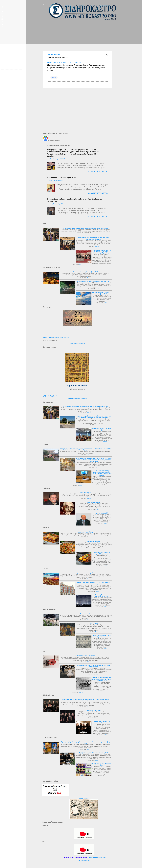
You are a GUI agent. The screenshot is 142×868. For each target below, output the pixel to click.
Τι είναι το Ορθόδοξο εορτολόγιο (53, 397)
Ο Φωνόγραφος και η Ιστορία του (86, 656)
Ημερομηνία (73, 344)
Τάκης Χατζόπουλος (85, 493)
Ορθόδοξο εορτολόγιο (50, 395)
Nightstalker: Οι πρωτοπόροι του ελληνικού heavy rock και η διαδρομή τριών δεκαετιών (85, 700)
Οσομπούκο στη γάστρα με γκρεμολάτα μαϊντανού (102, 553)
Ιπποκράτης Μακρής (94, 502)
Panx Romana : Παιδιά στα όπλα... (102, 722)
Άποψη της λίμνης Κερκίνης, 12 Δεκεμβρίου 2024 (102, 293)
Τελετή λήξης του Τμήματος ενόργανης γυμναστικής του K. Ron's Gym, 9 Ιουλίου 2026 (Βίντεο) (85, 450)
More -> (89, 234)
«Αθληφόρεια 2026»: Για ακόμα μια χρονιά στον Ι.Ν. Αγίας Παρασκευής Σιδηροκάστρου (102, 252)
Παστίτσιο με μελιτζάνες (85, 532)
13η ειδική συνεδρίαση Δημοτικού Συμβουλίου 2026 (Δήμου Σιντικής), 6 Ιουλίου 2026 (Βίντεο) (102, 473)
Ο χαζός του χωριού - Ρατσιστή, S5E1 (102, 765)
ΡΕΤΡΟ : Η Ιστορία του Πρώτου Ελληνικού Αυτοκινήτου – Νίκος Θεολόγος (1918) (102, 679)
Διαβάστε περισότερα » (98, 172)
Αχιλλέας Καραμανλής (102, 513)
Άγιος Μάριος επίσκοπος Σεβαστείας (61, 178)
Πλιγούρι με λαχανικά (94, 542)
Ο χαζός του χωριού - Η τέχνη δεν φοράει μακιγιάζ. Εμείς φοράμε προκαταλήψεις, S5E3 (86, 743)
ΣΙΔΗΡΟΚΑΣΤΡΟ (2, 15)
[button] (107, 55)
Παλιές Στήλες (84, 798)
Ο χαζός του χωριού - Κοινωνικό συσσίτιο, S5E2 (94, 753)
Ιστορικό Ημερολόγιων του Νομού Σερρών (56, 338)
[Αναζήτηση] (124, 5)
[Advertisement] (119, 51)
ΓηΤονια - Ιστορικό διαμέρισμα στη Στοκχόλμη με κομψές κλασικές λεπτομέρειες (94, 583)
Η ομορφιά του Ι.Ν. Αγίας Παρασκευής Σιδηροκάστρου (94, 281)
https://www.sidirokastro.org (97, 858)
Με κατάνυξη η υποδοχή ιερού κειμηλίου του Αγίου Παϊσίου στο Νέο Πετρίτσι (85, 228)
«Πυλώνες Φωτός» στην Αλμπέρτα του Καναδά (102, 596)
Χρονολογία (81, 344)
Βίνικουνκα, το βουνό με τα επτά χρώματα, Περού (85, 573)
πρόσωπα (54, 77)
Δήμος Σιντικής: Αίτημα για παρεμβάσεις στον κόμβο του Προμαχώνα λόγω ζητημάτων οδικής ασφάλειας (94, 417)
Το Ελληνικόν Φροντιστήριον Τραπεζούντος (102, 636)
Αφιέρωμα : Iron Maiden (94, 711)
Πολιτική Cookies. (84, 861)
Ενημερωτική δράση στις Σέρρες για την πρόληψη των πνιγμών (102, 429)
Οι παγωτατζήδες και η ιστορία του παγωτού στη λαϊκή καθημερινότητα (94, 666)
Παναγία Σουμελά (85, 614)
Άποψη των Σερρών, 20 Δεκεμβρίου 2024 (86, 272)
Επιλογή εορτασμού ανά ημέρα (77, 399)
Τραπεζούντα (94, 623)
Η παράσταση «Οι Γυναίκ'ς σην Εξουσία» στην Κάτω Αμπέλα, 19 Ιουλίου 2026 (94, 238)
